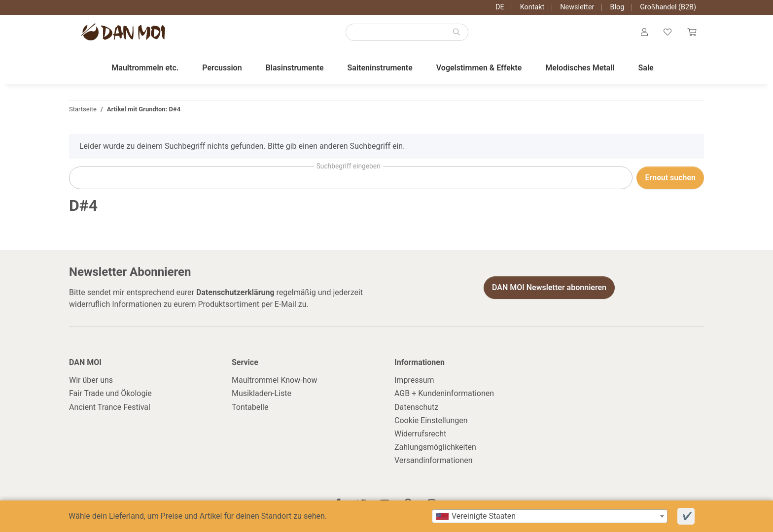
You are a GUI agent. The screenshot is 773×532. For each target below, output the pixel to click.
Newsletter (577, 7)
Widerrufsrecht (420, 434)
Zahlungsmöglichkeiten (435, 447)
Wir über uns (91, 380)
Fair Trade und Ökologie (110, 393)
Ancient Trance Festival (110, 407)
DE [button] (500, 7)
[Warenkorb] (692, 33)
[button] (644, 33)
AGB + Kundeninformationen (444, 393)
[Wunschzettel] (668, 33)
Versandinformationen (434, 460)
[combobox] (550, 516)
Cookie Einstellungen (431, 420)
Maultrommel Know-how (275, 380)
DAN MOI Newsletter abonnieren (549, 287)
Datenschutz (416, 407)
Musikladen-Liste (262, 393)
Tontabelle (250, 407)
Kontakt (532, 7)
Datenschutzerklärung (235, 292)
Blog (617, 7)
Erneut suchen (670, 178)
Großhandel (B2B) (668, 7)
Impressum (414, 380)
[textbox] (550, 516)
